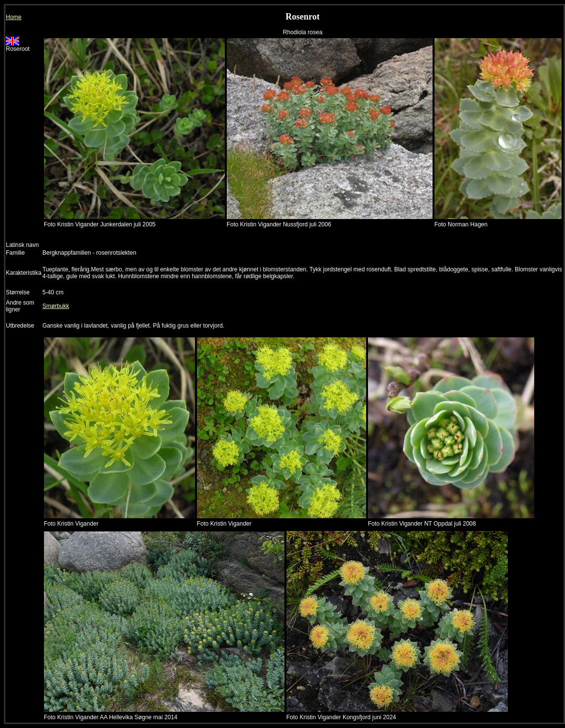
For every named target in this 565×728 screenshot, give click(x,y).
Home (14, 17)
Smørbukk (56, 306)
